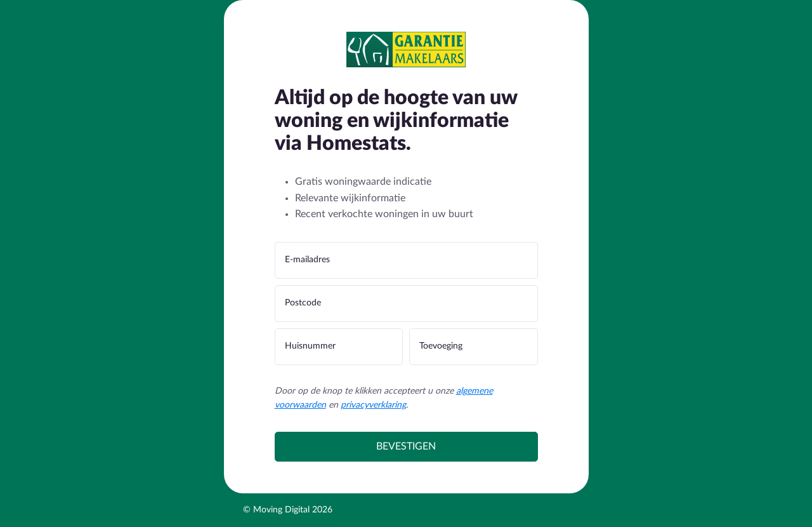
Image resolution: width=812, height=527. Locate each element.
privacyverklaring (373, 405)
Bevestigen (406, 446)
